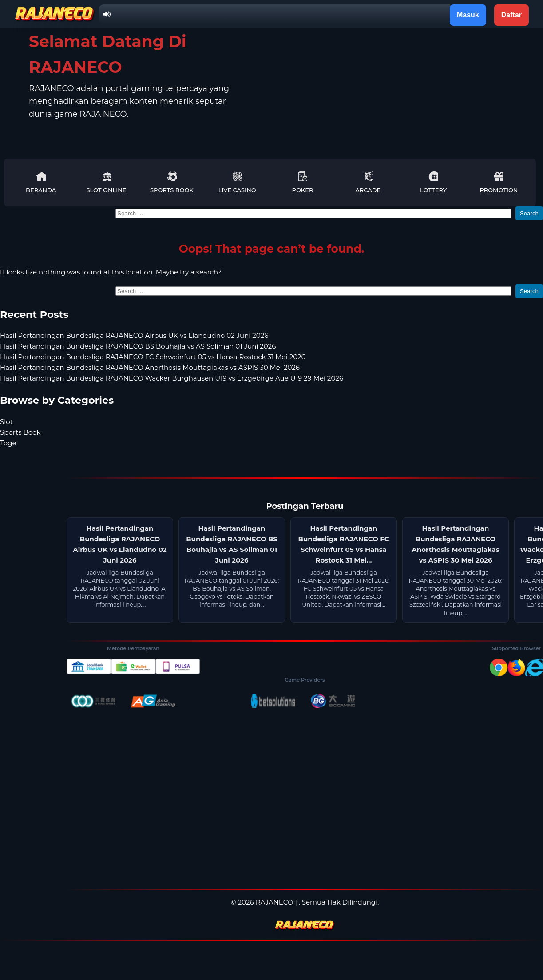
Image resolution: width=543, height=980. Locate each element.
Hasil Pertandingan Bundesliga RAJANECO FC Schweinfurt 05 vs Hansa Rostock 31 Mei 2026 (153, 357)
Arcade (368, 182)
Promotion (499, 182)
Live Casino (237, 182)
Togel (9, 443)
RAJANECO (275, 902)
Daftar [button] (511, 15)
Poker (303, 182)
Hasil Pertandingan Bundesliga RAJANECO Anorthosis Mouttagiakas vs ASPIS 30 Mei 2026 (150, 367)
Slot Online (106, 182)
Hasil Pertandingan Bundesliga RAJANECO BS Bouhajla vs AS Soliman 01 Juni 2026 (138, 346)
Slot (6, 422)
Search (529, 213)
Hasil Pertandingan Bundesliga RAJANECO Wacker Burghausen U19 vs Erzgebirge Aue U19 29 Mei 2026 (172, 378)
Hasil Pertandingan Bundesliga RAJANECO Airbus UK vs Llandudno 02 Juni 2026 (134, 335)
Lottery (433, 182)
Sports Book (172, 182)
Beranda (41, 182)
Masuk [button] (468, 15)
